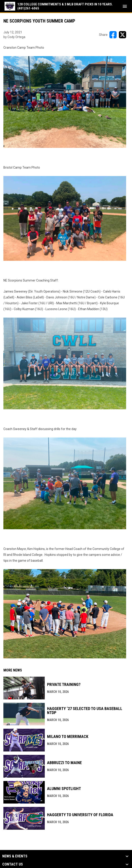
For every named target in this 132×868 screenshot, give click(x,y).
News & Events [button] (15, 856)
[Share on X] (123, 35)
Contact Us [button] (13, 864)
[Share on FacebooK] (113, 35)
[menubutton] (125, 6)
